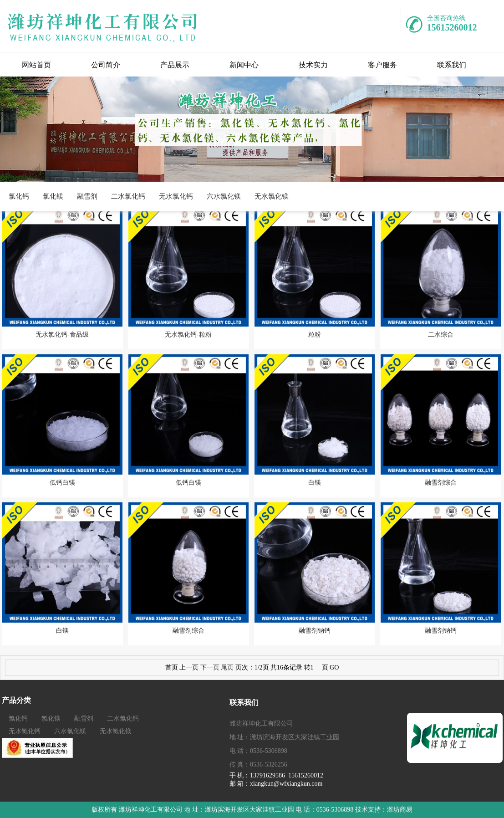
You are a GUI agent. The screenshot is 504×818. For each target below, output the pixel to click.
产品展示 (175, 65)
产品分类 (16, 700)
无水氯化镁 (272, 196)
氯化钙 (19, 196)
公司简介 (106, 65)
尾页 (227, 667)
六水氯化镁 (224, 196)
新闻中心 (244, 65)
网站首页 (36, 65)
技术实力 (313, 65)
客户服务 (382, 65)
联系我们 (452, 65)
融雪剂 (87, 196)
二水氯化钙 (128, 196)
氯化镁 (53, 196)
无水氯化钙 (176, 196)
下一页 (210, 667)
